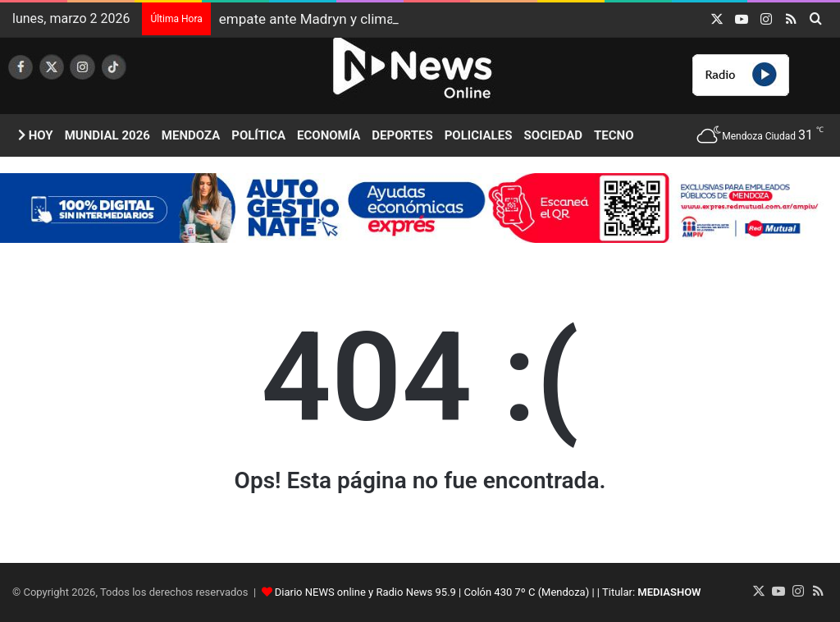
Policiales (479, 135)
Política (258, 135)
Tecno (614, 135)
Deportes (402, 135)
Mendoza (191, 135)
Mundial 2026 (107, 135)
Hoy (36, 135)
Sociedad (553, 135)
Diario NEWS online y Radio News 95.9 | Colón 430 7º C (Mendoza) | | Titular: (488, 592)
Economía (329, 135)
